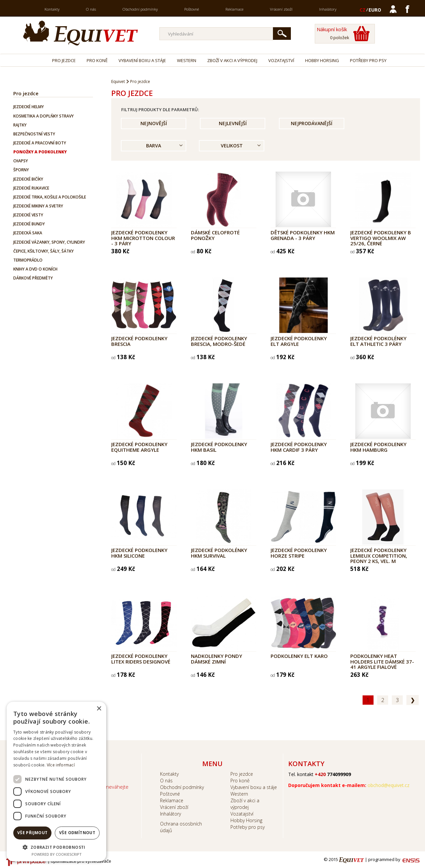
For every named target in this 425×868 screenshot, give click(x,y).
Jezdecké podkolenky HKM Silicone (139, 553)
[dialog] (56, 782)
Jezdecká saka (28, 233)
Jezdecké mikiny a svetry (38, 206)
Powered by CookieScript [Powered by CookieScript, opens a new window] (57, 854)
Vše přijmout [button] (33, 833)
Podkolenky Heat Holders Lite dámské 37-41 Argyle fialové (382, 661)
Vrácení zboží (281, 9)
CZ (363, 10)
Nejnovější (154, 123)
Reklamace (234, 9)
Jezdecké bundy (29, 224)
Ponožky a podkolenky (40, 152)
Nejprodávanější (312, 123)
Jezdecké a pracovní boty (40, 143)
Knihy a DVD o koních (35, 269)
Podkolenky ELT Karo (299, 656)
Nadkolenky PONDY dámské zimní (216, 659)
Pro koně (97, 60)
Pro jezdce (64, 60)
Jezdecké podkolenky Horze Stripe (299, 553)
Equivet (118, 81)
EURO (375, 10)
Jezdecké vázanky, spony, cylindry (49, 242)
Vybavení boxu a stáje (142, 60)
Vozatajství (281, 60)
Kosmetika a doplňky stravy (43, 116)
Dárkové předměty (33, 278)
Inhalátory (328, 9)
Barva (154, 146)
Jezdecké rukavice (31, 188)
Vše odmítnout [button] (77, 833)
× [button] (99, 709)
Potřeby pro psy (368, 60)
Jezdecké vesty (28, 215)
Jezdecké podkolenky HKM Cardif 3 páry (299, 447)
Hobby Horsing (322, 60)
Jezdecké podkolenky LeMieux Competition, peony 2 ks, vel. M (379, 555)
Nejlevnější (233, 123)
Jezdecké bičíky (28, 179)
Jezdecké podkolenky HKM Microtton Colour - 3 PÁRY (143, 238)
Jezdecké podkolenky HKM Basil (219, 447)
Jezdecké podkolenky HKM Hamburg (378, 447)
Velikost (232, 146)
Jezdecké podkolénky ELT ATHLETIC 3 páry (378, 341)
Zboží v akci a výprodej (232, 60)
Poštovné (192, 9)
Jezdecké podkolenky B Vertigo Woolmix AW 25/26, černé (381, 238)
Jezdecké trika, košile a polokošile (50, 197)
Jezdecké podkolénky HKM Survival (219, 553)
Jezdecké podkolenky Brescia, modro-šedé (219, 341)
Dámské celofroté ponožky (215, 235)
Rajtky (20, 125)
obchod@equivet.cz (388, 785)
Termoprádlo (28, 260)
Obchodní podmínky (140, 9)
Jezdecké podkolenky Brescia (139, 341)
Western (187, 60)
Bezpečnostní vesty (34, 134)
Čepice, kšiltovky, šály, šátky (43, 251)
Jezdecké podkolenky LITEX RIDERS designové (141, 659)
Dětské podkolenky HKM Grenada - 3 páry (303, 235)
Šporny (21, 170)
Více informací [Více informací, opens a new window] (61, 765)
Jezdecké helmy (29, 107)
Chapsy (21, 161)
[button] (56, 847)
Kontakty (52, 9)
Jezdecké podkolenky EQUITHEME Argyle (139, 447)
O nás (91, 9)
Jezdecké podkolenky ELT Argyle (299, 341)
